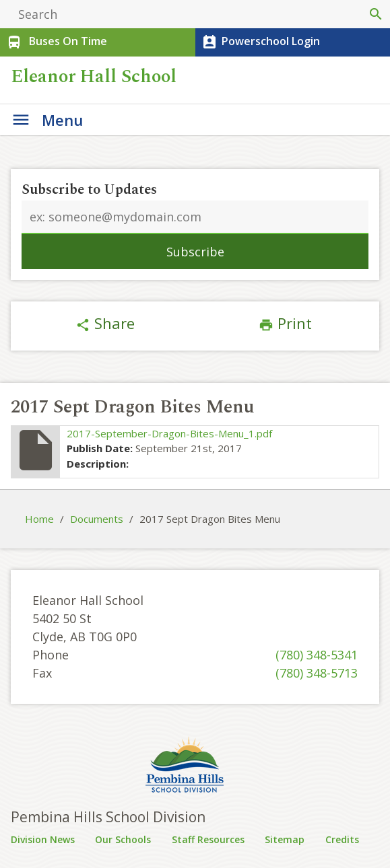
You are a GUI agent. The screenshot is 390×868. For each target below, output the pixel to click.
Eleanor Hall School (96, 77)
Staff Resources (208, 839)
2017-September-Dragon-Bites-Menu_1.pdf (169, 433)
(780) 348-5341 (317, 655)
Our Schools (123, 839)
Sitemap (285, 839)
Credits (342, 839)
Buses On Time (56, 42)
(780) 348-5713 (317, 673)
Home (39, 519)
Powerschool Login (260, 42)
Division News (43, 839)
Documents (97, 519)
